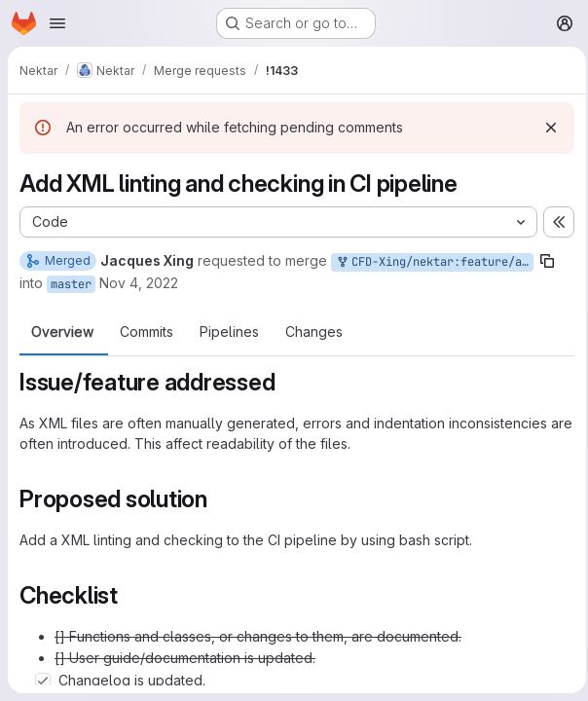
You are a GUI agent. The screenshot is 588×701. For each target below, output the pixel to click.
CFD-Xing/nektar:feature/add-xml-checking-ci (434, 262)
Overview (62, 332)
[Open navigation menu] (57, 23)
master (71, 284)
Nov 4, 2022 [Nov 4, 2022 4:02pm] (139, 283)
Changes (314, 332)
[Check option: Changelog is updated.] (43, 681)
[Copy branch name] (547, 261)
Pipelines (229, 332)
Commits (147, 332)
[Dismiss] (545, 128)
